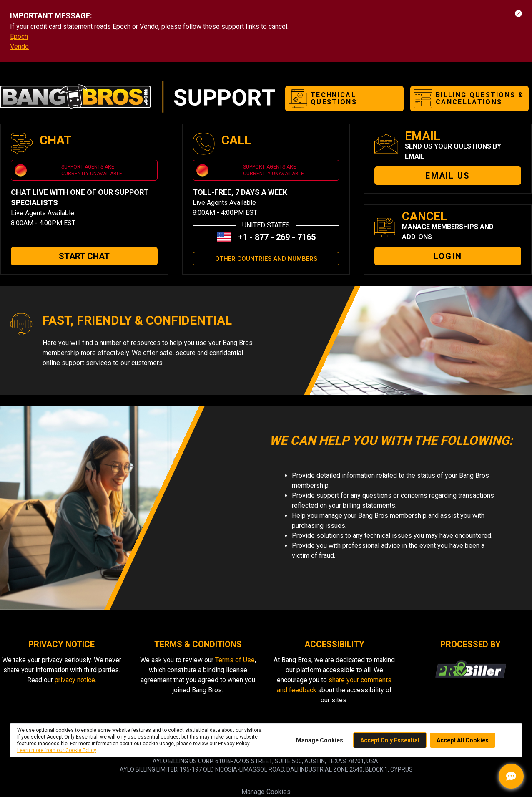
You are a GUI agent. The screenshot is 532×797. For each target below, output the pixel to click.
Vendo (19, 47)
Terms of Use (235, 660)
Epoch (19, 37)
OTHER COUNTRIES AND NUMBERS (266, 259)
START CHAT (84, 256)
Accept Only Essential (390, 740)
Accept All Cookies (463, 740)
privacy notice (75, 680)
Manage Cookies (320, 740)
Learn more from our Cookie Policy (57, 750)
